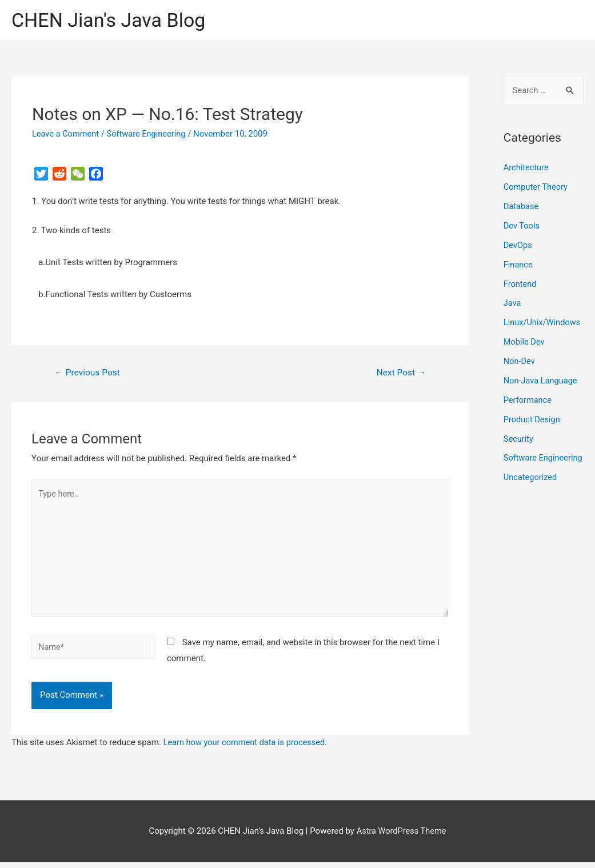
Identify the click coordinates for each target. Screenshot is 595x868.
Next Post (400, 373)
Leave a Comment (67, 134)
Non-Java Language (542, 381)
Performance (528, 400)
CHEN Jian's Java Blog (111, 20)
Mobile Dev (525, 342)
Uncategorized (531, 494)
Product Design (533, 419)
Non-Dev (520, 361)
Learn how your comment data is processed (247, 748)
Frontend (520, 284)
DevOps (518, 246)
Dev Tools (522, 226)
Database (522, 207)
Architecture (527, 169)
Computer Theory (537, 187)
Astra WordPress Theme (401, 837)
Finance (518, 265)
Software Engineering (149, 134)
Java (513, 303)
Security (519, 438)
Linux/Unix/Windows (543, 323)
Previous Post (89, 373)
